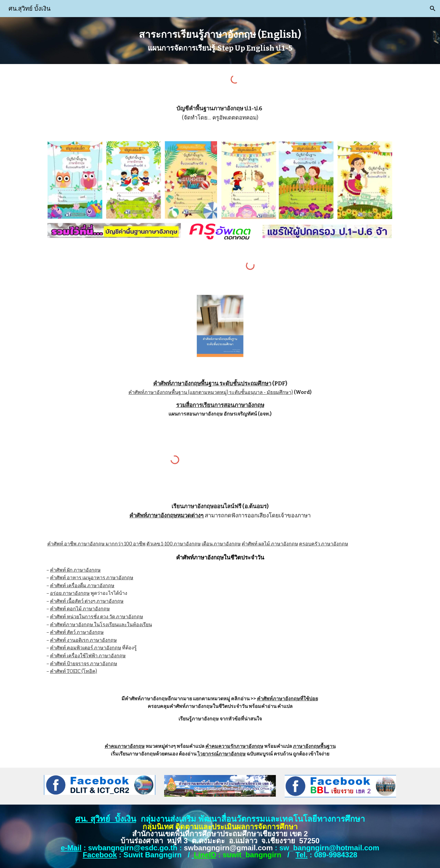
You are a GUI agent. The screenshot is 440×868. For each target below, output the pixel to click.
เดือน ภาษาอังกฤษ (221, 544)
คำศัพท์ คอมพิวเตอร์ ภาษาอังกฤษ (86, 648)
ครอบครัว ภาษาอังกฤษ (324, 544)
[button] (433, 9)
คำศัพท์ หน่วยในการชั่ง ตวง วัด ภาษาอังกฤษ (97, 617)
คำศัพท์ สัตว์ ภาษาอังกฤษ (77, 632)
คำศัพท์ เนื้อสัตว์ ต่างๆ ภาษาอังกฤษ (87, 601)
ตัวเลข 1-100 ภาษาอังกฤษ (174, 544)
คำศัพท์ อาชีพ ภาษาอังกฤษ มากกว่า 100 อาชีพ (96, 544)
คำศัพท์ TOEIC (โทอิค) (74, 671)
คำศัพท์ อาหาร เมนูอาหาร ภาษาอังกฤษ (92, 578)
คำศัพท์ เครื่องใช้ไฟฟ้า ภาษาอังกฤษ (88, 656)
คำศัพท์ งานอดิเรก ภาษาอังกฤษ (83, 640)
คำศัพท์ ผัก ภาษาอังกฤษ (75, 570)
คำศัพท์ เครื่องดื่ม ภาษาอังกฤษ (82, 586)
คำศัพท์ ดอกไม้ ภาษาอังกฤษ (80, 609)
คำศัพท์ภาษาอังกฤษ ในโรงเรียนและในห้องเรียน (101, 625)
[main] (220, 41)
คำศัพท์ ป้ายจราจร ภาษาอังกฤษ (84, 664)
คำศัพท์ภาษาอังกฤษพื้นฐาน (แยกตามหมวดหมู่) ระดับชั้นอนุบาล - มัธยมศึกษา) (211, 392)
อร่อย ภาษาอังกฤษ (70, 593)
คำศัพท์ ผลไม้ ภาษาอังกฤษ (270, 544)
